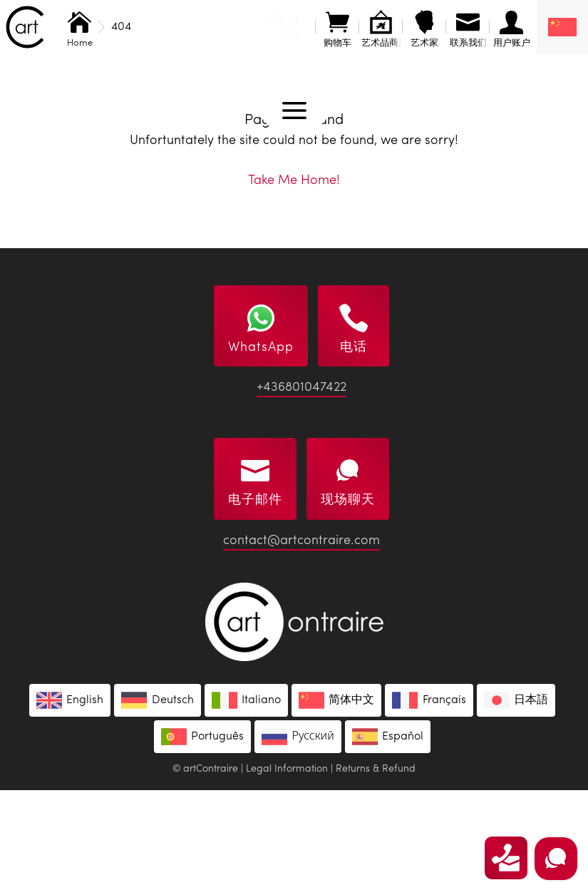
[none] (562, 27)
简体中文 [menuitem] (351, 800)
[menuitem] (562, 27)
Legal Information (287, 869)
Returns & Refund (376, 869)
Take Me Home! (294, 280)
